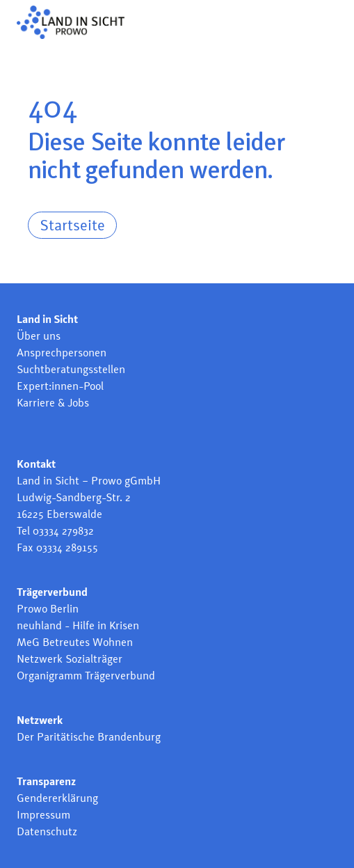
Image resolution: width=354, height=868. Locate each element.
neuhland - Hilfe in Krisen (78, 625)
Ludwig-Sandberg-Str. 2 (74, 497)
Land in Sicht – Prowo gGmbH (89, 481)
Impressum (43, 815)
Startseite (72, 225)
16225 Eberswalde (59, 514)
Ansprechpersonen (62, 353)
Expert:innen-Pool (60, 386)
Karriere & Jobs (53, 403)
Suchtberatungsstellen (71, 369)
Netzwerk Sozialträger (70, 659)
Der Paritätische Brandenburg (89, 737)
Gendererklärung (57, 798)
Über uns (39, 336)
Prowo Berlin (48, 609)
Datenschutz (47, 831)
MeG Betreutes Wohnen (75, 642)
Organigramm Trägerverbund (86, 676)
